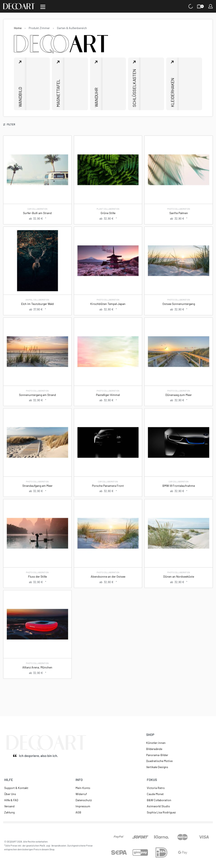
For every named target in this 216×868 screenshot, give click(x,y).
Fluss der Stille (37, 576)
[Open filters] (9, 125)
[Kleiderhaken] (190, 84)
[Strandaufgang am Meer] (37, 443)
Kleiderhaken (172, 92)
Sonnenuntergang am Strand (37, 395)
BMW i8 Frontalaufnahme (179, 486)
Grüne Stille (108, 213)
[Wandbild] (38, 84)
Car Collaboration (37, 209)
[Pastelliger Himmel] (108, 352)
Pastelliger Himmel (108, 395)
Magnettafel (58, 93)
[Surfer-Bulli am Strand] (37, 170)
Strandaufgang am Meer (37, 486)
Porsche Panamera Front (108, 486)
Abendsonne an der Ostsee (108, 576)
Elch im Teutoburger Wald (37, 304)
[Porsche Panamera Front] (108, 443)
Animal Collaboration (37, 300)
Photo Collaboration (179, 209)
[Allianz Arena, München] (37, 624)
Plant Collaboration (108, 209)
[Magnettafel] (76, 84)
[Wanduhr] (114, 84)
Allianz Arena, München (37, 667)
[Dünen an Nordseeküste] (179, 533)
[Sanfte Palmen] (179, 170)
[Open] (43, 7)
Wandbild (20, 97)
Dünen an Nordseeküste (179, 576)
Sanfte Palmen (179, 213)
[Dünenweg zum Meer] (179, 352)
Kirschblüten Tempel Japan (108, 304)
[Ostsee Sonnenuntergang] (179, 261)
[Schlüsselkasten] (152, 84)
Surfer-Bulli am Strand (37, 213)
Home (18, 28)
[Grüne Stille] (108, 170)
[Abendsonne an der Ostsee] (108, 533)
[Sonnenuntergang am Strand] (37, 352)
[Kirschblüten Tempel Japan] (108, 261)
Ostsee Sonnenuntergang (179, 304)
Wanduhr (96, 97)
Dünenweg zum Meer (179, 395)
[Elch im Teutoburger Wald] (37, 261)
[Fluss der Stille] (37, 533)
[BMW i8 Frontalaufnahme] (179, 443)
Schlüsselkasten (134, 88)
